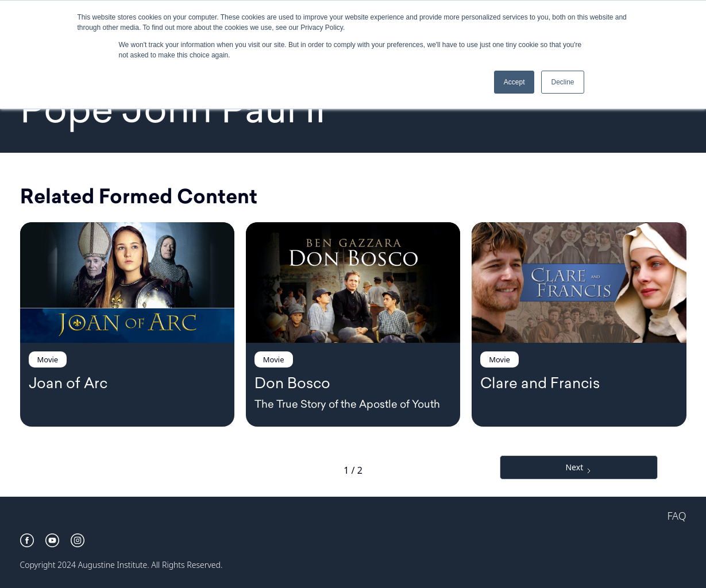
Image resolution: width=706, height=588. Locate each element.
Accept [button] (514, 82)
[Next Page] (579, 467)
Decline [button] (562, 82)
